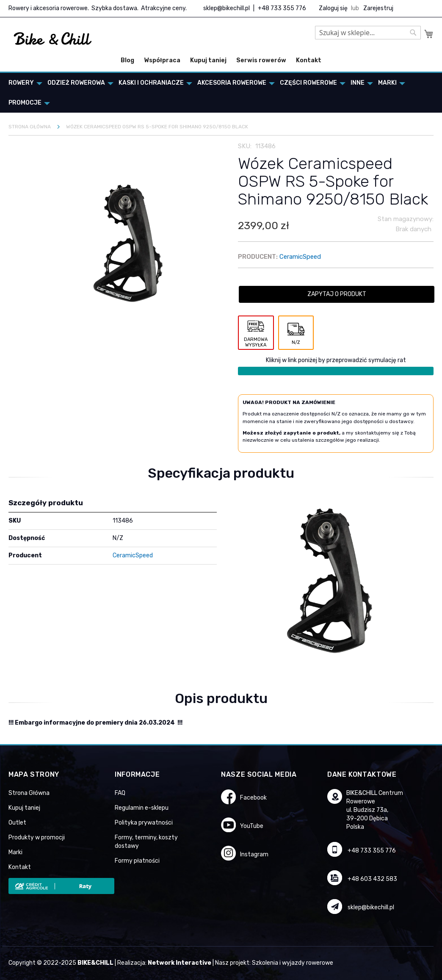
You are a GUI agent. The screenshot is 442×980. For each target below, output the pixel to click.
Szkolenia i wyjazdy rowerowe (293, 963)
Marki (15, 852)
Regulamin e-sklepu (142, 808)
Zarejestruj (378, 8)
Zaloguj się (333, 8)
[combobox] (368, 33)
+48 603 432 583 (372, 879)
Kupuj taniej (208, 60)
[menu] (221, 93)
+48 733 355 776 (282, 8)
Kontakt (309, 60)
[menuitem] (23, 83)
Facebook (253, 798)
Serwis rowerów (261, 60)
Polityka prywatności (144, 823)
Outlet (17, 823)
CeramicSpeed (300, 257)
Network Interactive (180, 963)
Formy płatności (137, 861)
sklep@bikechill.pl (227, 8)
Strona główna (30, 127)
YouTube (252, 826)
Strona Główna (29, 793)
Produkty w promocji (37, 837)
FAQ (120, 793)
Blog (127, 60)
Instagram (254, 854)
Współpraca (162, 60)
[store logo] (53, 39)
